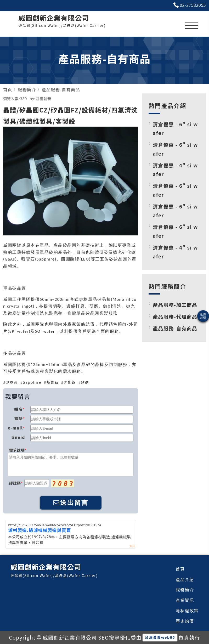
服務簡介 (185, 590)
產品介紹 (185, 579)
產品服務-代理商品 (175, 316)
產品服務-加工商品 (175, 305)
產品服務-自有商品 (175, 328)
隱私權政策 (187, 611)
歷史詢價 (185, 621)
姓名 (18, 409)
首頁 (180, 569)
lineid (18, 437)
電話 (18, 418)
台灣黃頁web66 (160, 637)
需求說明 (17, 450)
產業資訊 (185, 600)
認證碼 (15, 483)
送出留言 (71, 503)
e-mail (15, 428)
